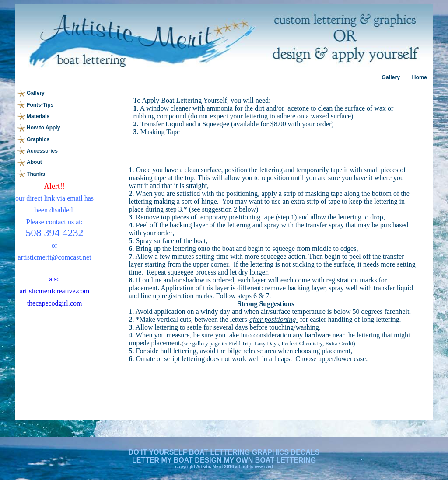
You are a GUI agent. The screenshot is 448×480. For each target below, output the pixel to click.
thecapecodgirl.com (55, 303)
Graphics (38, 139)
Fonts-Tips (40, 105)
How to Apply (43, 128)
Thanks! (37, 174)
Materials (38, 116)
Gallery (391, 77)
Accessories (42, 151)
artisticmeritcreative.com (54, 291)
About (34, 162)
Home (419, 77)
